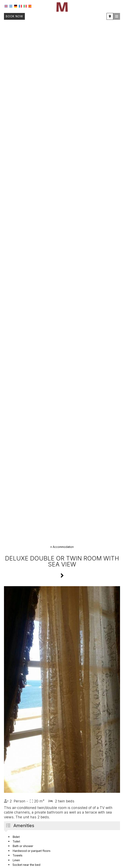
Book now (14, 16)
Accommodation (63, 547)
